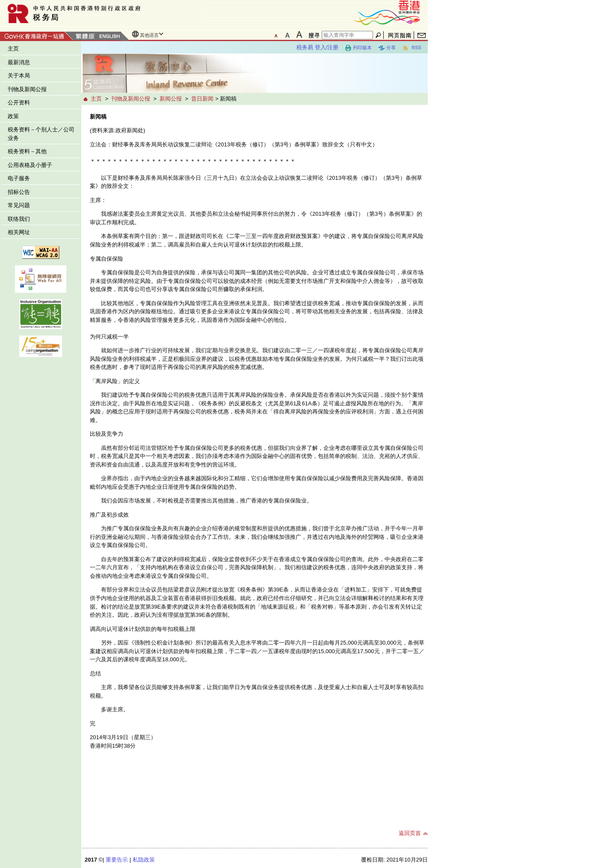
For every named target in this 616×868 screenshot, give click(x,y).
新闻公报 (171, 99)
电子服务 (19, 178)
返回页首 (410, 833)
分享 (387, 48)
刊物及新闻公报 (27, 89)
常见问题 (19, 205)
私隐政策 (144, 860)
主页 (13, 49)
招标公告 (19, 192)
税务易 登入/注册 (317, 47)
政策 (13, 116)
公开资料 (19, 103)
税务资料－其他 (27, 151)
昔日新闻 (202, 99)
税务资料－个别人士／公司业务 (41, 134)
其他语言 (149, 35)
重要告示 (117, 860)
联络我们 (19, 219)
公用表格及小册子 (30, 165)
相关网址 (19, 232)
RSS (412, 48)
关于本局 (19, 76)
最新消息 (19, 62)
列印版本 (358, 48)
